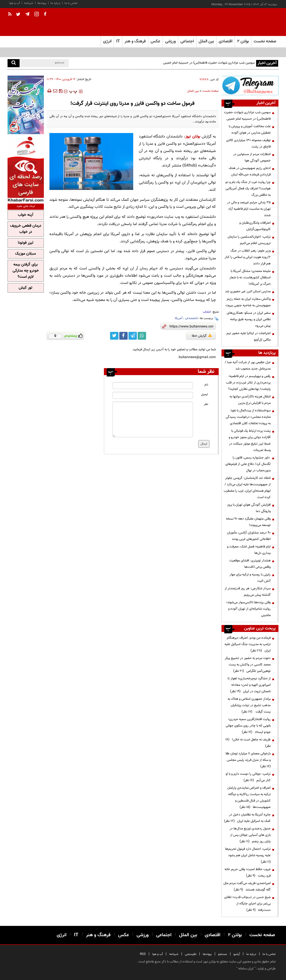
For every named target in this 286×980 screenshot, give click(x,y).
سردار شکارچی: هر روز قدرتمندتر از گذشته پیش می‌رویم (248, 592)
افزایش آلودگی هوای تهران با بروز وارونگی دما (249, 508)
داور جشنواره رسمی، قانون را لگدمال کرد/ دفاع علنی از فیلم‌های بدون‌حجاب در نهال (248, 464)
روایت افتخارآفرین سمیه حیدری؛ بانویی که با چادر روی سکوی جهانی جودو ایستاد (248, 726)
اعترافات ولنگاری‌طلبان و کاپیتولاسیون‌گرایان (255, 226)
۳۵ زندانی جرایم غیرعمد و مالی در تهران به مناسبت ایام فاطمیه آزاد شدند (249, 209)
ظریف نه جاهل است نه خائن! (248, 743)
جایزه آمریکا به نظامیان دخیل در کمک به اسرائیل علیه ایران (247, 818)
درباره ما (55, 3)
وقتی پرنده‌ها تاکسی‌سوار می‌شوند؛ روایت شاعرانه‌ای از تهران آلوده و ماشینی (248, 609)
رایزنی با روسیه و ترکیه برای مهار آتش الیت (250, 578)
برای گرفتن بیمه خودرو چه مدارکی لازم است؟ (26, 271)
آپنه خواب (26, 215)
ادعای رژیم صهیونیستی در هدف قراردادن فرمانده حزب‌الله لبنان (250, 171)
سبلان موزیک (26, 254)
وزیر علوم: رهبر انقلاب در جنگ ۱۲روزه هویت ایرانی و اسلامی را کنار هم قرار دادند (248, 257)
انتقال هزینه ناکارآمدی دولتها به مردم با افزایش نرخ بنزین (250, 400)
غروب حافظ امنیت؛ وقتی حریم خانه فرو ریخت (248, 872)
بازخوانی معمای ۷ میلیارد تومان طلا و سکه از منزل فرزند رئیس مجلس (248, 760)
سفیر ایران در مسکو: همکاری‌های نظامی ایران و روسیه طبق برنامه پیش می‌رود (249, 319)
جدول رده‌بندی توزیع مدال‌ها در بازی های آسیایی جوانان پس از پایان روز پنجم (250, 835)
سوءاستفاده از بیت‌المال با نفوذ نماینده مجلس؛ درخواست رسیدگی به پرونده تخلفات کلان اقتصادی (248, 417)
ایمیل (205, 394)
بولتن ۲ (243, 41)
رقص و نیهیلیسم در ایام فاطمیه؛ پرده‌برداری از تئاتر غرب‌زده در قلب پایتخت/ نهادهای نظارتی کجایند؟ (248, 383)
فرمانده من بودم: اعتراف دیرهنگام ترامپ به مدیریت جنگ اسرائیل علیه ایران (248, 644)
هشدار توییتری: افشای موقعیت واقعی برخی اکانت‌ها (250, 564)
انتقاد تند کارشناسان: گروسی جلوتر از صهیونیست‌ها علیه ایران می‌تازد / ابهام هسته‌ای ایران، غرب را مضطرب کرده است (247, 488)
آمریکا (179, 318)
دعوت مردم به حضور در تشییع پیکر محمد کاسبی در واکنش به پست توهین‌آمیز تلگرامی (248, 665)
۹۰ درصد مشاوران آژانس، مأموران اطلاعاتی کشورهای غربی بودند (249, 536)
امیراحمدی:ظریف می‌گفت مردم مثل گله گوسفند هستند (247, 886)
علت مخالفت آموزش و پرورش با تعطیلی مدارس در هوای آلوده (250, 130)
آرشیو (237, 954)
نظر (206, 404)
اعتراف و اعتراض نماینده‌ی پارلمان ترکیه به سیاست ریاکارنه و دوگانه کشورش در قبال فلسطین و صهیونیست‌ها (249, 797)
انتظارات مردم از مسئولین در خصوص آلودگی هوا (252, 157)
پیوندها (42, 3)
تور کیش (26, 288)
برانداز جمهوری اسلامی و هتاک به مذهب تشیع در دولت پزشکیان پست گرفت (249, 705)
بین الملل (193, 91)
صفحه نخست (265, 41)
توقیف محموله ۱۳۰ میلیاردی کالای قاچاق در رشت (248, 143)
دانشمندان (192, 318)
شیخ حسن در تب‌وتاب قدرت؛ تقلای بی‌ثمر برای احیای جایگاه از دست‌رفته (247, 904)
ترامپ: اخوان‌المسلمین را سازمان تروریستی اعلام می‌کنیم (249, 240)
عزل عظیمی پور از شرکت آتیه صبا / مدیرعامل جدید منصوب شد (248, 365)
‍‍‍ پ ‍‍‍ (73, 91)
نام (206, 385)
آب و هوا (15, 3)
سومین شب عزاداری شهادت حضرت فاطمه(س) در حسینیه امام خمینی (209, 63)
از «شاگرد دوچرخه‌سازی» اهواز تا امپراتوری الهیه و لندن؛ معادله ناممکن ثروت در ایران (249, 685)
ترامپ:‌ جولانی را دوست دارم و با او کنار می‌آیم (248, 777)
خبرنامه (29, 3)
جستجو (223, 954)
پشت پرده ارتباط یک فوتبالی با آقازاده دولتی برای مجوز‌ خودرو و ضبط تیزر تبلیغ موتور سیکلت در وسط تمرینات (250, 440)
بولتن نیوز (193, 137)
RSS (143, 954)
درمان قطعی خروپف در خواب (26, 229)
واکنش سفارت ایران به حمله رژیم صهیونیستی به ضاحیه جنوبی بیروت (248, 302)
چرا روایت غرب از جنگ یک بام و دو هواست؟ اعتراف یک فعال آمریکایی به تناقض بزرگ (248, 189)
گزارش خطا (202, 336)
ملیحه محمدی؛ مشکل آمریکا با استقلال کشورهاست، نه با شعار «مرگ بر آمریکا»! (250, 277)
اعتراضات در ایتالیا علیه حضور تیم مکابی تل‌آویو (249, 336)
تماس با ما (71, 3)
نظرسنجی (191, 954)
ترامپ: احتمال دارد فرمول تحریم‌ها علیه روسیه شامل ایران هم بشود (248, 855)
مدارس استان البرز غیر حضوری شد (248, 291)
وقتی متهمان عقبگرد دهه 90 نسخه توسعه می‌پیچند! (248, 522)
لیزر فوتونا (26, 243)
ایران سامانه (246, 969)
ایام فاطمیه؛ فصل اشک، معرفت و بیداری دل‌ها (249, 550)
